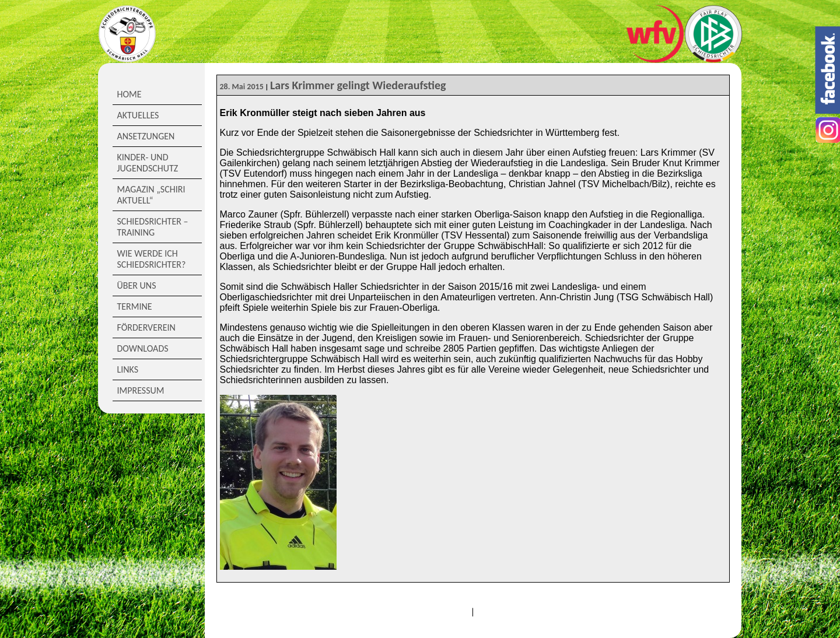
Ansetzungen (146, 136)
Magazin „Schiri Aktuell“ (151, 195)
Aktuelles (138, 115)
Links (128, 369)
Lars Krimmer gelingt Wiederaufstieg (358, 85)
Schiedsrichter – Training (153, 227)
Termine (135, 306)
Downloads (143, 348)
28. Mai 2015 (242, 87)
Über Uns (137, 285)
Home (129, 94)
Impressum (141, 390)
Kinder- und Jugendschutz (148, 163)
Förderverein (146, 327)
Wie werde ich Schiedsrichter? (152, 259)
